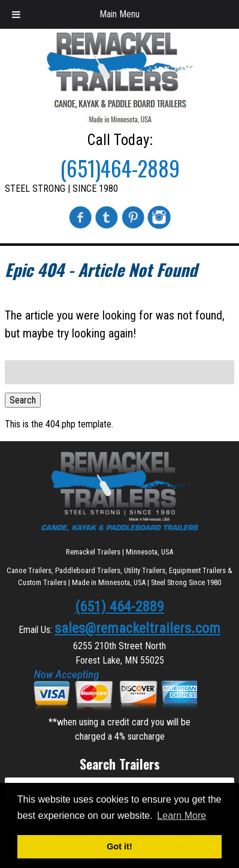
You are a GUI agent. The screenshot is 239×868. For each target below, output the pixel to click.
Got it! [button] (119, 846)
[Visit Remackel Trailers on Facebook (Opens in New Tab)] (80, 226)
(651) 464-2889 (119, 607)
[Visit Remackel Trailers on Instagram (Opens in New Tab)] (159, 226)
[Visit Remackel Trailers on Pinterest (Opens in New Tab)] (133, 226)
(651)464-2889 (120, 168)
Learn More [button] (181, 816)
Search (23, 400)
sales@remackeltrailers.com (137, 628)
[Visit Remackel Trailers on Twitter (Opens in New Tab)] (107, 226)
